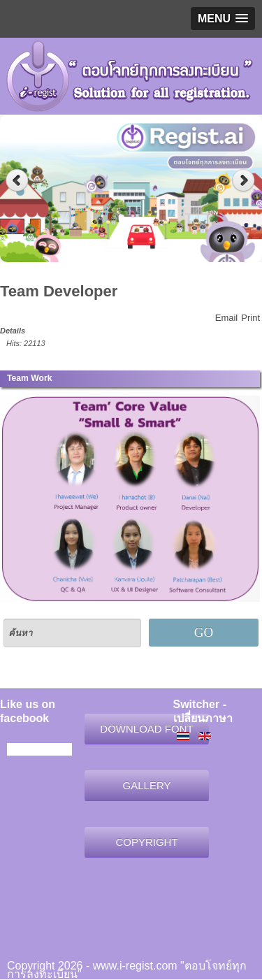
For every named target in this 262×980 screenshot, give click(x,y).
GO (204, 632)
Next (245, 181)
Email (227, 318)
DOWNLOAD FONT (146, 729)
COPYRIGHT (146, 842)
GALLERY (147, 785)
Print (250, 318)
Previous (17, 181)
